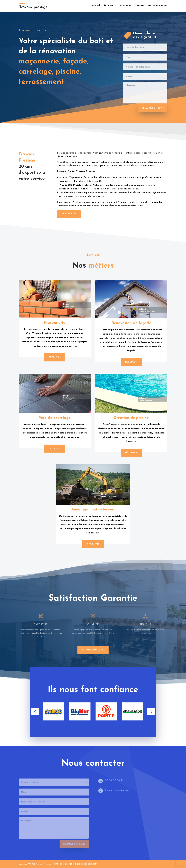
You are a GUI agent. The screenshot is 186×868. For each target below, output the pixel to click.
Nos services (69, 214)
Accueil (96, 6)
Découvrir (55, 357)
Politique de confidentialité (85, 864)
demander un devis (93, 650)
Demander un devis (153, 108)
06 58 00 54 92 (158, 6)
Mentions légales (61, 864)
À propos (126, 6)
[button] (38, 713)
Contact (140, 6)
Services (108, 6)
